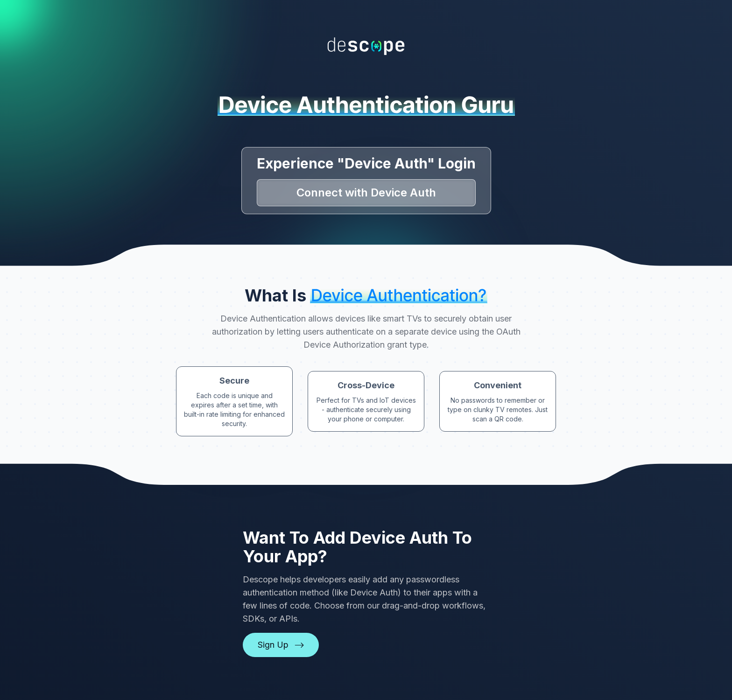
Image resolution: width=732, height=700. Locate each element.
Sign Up (281, 645)
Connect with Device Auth (366, 192)
